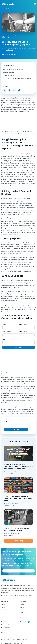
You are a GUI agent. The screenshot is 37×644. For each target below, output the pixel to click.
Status (3, 633)
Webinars (22, 615)
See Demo (4, 630)
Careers (3, 607)
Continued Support (9, 75)
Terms (14, 639)
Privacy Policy (22, 596)
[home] (8, 4)
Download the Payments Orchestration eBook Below (17, 79)
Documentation (6, 627)
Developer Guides (6, 625)
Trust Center (23, 617)
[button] (34, 4)
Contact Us (4, 610)
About (3, 605)
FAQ (21, 610)
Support (22, 605)
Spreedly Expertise (9, 72)
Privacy (19, 639)
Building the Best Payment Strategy (14, 70)
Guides (22, 607)
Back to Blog (19, 541)
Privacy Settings (6, 639)
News (21, 612)
